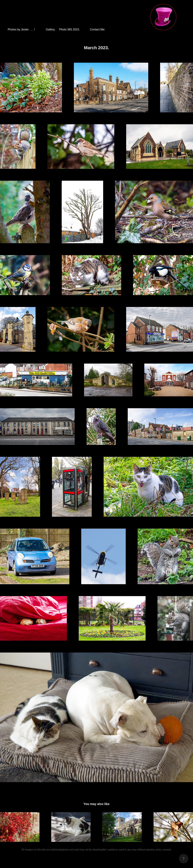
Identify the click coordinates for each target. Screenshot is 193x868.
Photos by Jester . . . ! (21, 29)
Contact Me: (98, 29)
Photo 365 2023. (69, 29)
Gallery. (51, 29)
